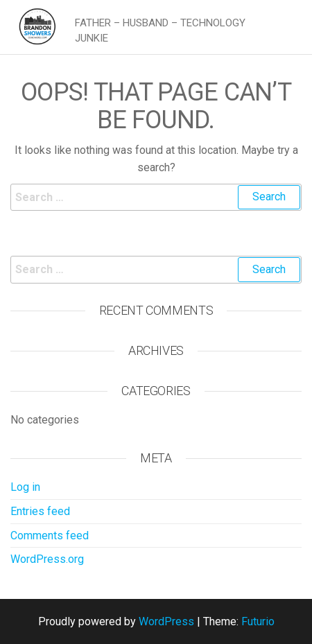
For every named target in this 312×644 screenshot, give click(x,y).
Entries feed (40, 511)
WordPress (166, 621)
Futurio (258, 621)
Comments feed (50, 536)
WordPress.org (47, 559)
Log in (25, 487)
